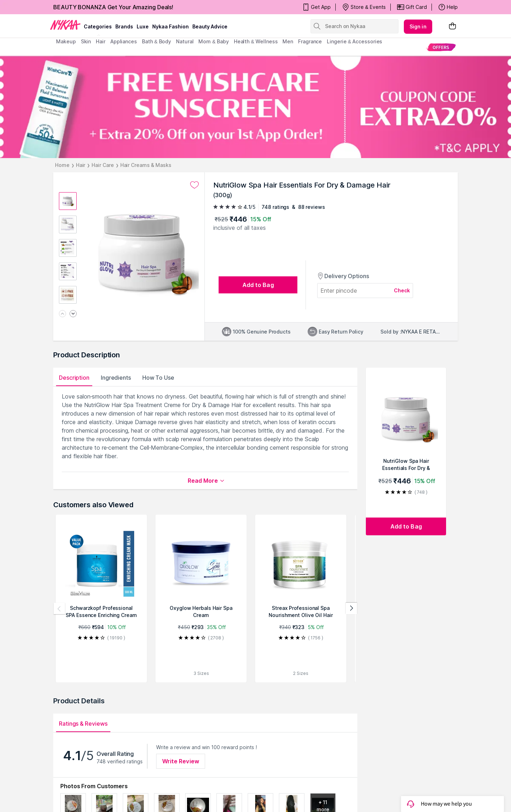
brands (124, 26)
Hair (81, 165)
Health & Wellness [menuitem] (256, 41)
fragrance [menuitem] (310, 41)
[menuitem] (441, 47)
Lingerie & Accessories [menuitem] (355, 41)
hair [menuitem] (101, 41)
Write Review (181, 761)
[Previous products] (59, 608)
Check (402, 290)
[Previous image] (62, 314)
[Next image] (73, 314)
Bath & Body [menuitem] (156, 41)
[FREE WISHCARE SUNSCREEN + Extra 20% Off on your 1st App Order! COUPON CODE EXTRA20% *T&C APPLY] (255, 107)
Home (62, 165)
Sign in (418, 26)
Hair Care (103, 165)
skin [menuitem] (86, 41)
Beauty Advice (210, 26)
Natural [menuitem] (185, 41)
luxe (143, 26)
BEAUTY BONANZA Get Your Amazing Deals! (113, 7)
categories (98, 26)
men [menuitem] (288, 41)
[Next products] (351, 608)
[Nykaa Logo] (65, 25)
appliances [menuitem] (124, 41)
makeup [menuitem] (66, 41)
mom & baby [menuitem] (213, 41)
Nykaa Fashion (171, 26)
